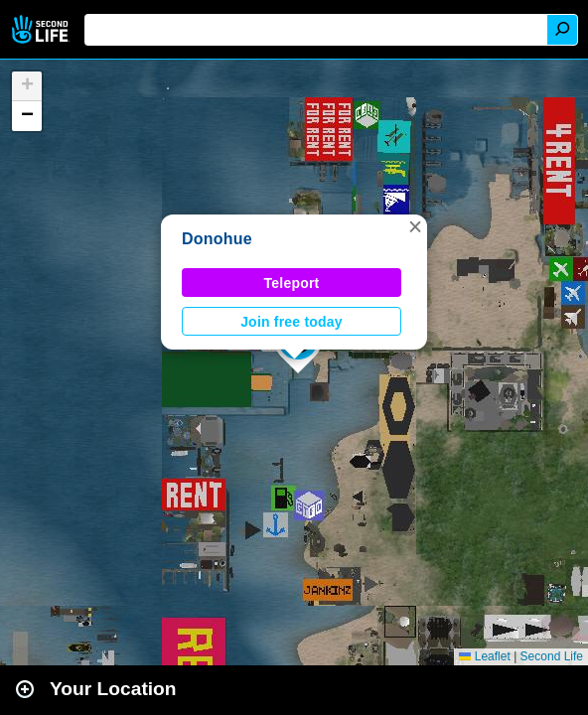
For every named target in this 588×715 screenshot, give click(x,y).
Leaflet (484, 656)
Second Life (42, 29)
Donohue (217, 239)
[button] (415, 226)
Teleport (292, 283)
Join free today (292, 322)
